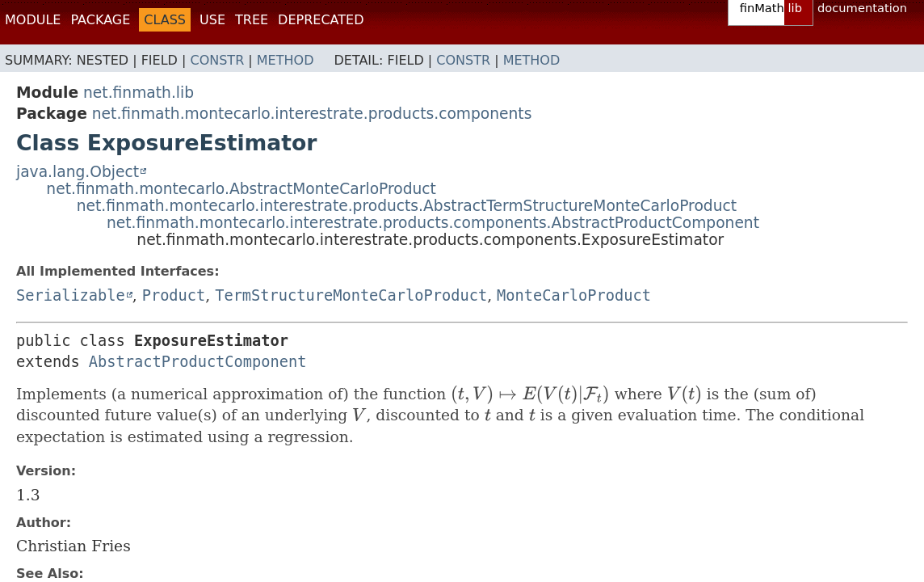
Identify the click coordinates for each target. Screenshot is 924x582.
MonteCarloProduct (574, 295)
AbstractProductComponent (198, 362)
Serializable (71, 295)
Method (286, 60)
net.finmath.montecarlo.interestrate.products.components (312, 114)
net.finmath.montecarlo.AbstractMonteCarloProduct (241, 189)
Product (174, 295)
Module (33, 20)
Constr (217, 60)
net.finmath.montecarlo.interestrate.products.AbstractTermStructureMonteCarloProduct (407, 206)
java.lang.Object (78, 172)
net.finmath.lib (139, 93)
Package (100, 20)
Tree (252, 20)
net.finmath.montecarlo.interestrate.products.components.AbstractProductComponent (433, 223)
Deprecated (321, 20)
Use (212, 20)
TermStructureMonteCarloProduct (351, 295)
